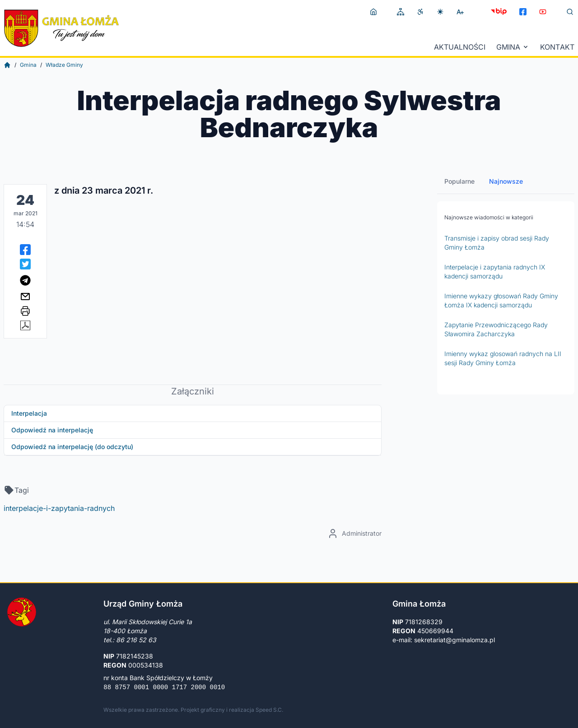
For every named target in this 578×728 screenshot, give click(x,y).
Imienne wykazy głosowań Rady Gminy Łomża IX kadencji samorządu (501, 300)
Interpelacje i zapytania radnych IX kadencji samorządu (495, 271)
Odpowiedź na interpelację (52, 430)
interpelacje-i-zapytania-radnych (59, 508)
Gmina (513, 47)
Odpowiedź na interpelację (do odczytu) (72, 447)
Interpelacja (29, 413)
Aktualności (460, 47)
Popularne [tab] (459, 181)
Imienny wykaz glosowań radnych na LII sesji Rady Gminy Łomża (503, 358)
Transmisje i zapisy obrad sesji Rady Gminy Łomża (497, 243)
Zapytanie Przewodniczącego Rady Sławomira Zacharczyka (496, 329)
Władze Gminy (64, 65)
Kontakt (557, 47)
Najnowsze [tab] (506, 181)
